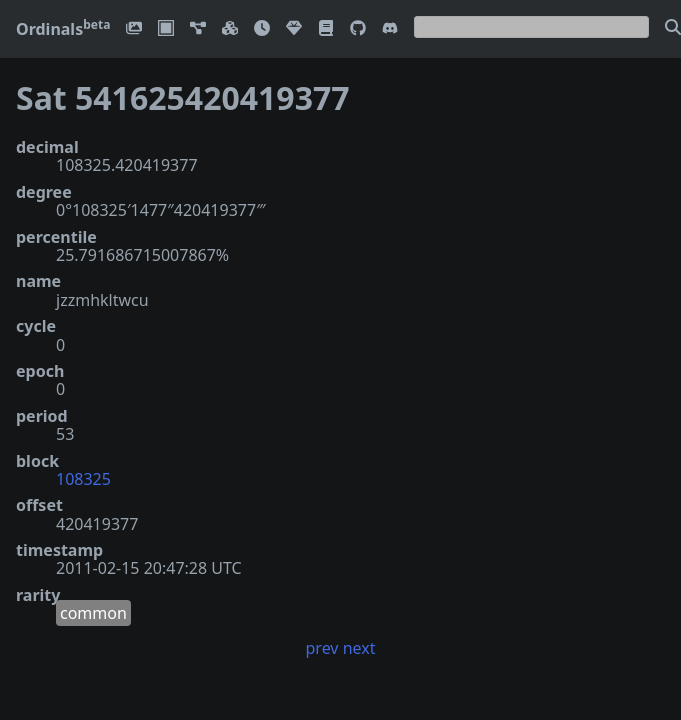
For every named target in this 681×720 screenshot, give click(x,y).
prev (322, 648)
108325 (83, 479)
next (359, 648)
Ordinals (63, 29)
